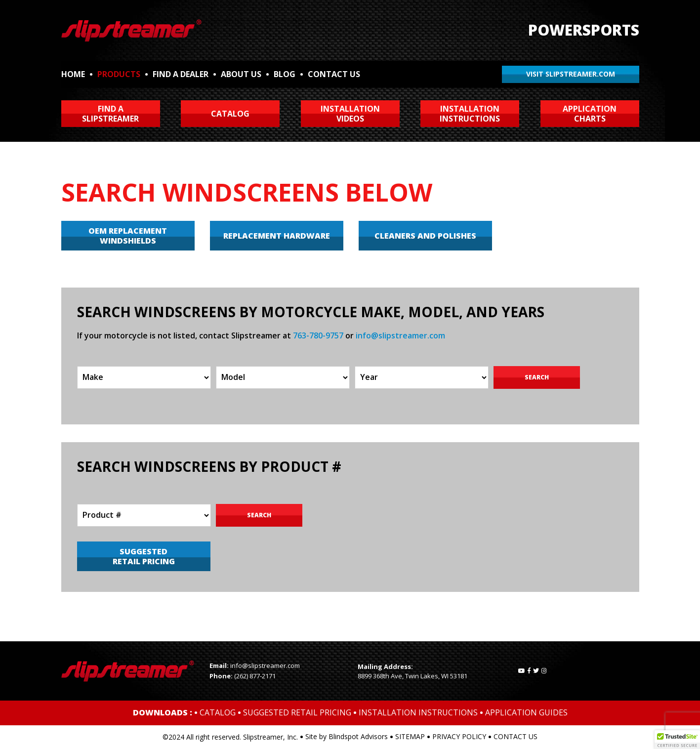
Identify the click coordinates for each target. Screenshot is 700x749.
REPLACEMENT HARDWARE (277, 236)
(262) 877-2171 (255, 676)
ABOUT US (241, 74)
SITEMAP (410, 736)
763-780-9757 (318, 335)
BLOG (285, 74)
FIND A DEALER (181, 74)
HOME (73, 74)
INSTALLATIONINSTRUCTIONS (470, 114)
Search (537, 377)
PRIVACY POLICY (459, 736)
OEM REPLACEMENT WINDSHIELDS (128, 236)
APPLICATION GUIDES (526, 712)
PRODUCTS (119, 74)
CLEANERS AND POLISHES (425, 236)
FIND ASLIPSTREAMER (110, 114)
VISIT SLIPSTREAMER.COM (571, 74)
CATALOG (230, 114)
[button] (677, 740)
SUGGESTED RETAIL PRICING (144, 556)
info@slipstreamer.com (400, 335)
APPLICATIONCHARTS (590, 114)
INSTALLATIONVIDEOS (350, 114)
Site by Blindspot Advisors (347, 736)
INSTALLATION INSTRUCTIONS (418, 712)
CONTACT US (334, 74)
